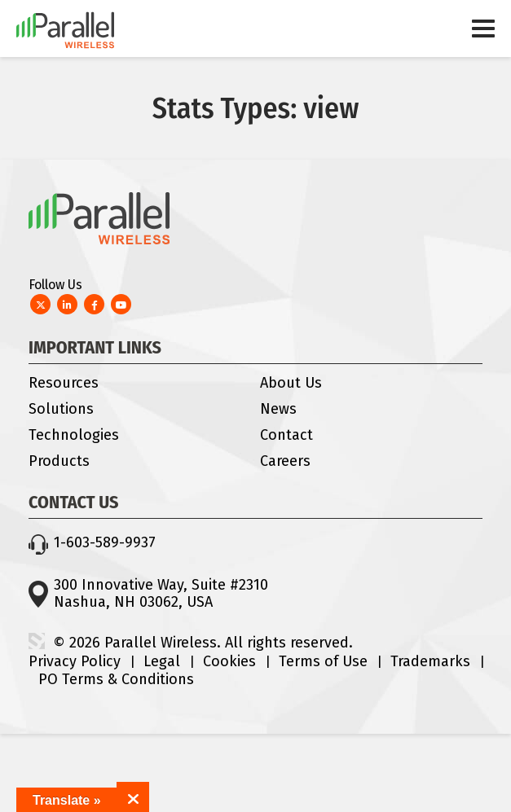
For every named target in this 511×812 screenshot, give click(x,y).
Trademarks (430, 661)
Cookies (229, 661)
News (278, 409)
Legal (162, 661)
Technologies (74, 435)
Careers (285, 461)
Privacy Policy (75, 661)
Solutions (61, 409)
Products (59, 461)
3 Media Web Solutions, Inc (37, 641)
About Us (291, 383)
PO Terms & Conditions (116, 679)
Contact (286, 435)
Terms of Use (323, 661)
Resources (64, 383)
